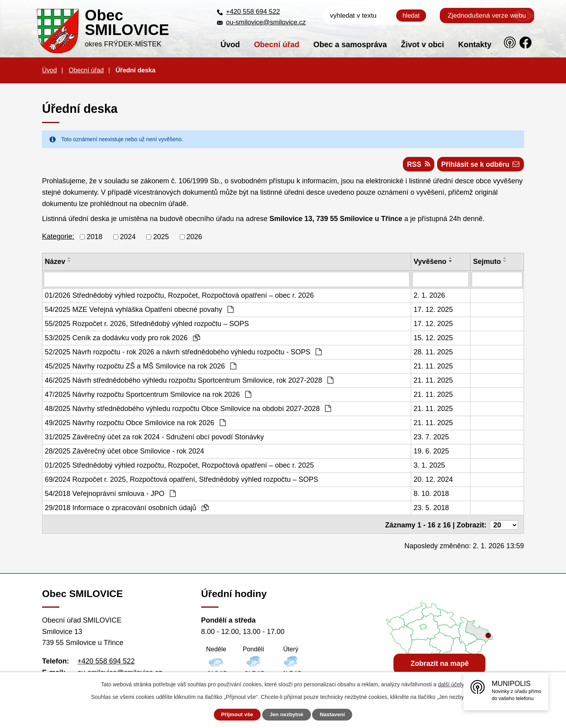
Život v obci (423, 44)
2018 (95, 238)
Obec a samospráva (350, 44)
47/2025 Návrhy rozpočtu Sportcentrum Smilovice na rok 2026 (148, 395)
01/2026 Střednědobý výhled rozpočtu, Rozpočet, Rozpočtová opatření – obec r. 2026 (179, 296)
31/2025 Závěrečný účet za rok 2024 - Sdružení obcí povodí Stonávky (154, 438)
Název (55, 263)
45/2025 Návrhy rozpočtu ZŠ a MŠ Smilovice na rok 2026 (141, 367)
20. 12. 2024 (433, 480)
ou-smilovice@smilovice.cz (266, 22)
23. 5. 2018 (431, 509)
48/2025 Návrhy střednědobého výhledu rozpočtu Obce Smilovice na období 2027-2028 (188, 409)
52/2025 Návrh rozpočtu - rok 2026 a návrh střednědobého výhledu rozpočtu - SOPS (183, 353)
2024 (128, 238)
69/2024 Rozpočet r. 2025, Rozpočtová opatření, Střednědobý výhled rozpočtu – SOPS (181, 480)
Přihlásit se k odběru (480, 165)
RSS (416, 165)
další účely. (451, 684)
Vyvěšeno (430, 263)
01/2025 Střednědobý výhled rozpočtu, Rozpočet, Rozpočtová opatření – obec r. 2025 (179, 466)
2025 (161, 238)
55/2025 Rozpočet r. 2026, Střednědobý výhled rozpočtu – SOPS (147, 324)
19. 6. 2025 (431, 452)
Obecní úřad (277, 44)
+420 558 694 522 (253, 12)
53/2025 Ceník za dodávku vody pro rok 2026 (122, 339)
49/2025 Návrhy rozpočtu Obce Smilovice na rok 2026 (135, 424)
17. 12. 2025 (433, 310)
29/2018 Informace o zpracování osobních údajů (127, 509)
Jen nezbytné (287, 715)
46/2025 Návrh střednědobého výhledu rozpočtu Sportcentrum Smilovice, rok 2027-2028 (189, 381)
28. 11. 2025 (433, 353)
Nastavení (335, 715)
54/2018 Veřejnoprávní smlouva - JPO (110, 494)
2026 (194, 238)
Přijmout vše (235, 715)
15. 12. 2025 (433, 339)
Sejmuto (487, 263)
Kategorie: (58, 238)
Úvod (230, 44)
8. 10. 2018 (431, 494)
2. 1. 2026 (429, 296)
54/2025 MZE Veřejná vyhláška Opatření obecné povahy (139, 310)
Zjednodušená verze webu (487, 16)
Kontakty (475, 44)
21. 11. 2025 (433, 367)
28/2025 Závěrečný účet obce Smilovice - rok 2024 (124, 452)
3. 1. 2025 (429, 466)
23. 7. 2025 (431, 438)
